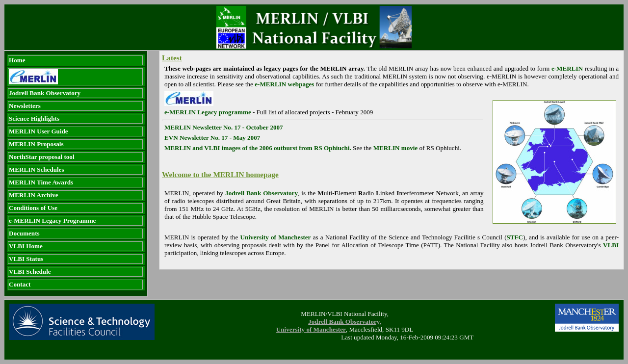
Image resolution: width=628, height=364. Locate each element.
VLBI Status (26, 259)
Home (17, 60)
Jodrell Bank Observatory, (345, 322)
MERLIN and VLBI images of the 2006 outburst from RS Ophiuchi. (258, 148)
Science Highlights (34, 118)
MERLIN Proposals (36, 144)
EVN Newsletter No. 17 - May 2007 (212, 138)
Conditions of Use (33, 208)
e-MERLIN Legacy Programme (52, 221)
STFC (515, 237)
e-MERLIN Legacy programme (208, 112)
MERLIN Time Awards (41, 182)
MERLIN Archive (34, 195)
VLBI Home (26, 246)
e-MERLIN (567, 68)
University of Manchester (275, 237)
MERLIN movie (396, 148)
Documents (24, 233)
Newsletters (25, 106)
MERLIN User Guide (39, 131)
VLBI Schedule (30, 272)
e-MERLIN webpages (284, 84)
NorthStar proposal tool (42, 157)
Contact (20, 284)
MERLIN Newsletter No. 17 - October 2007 (224, 127)
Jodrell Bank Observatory (45, 93)
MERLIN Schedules (37, 169)
